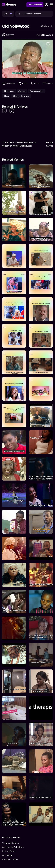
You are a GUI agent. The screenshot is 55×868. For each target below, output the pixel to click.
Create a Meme (35, 5)
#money (22, 91)
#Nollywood (9, 91)
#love (6, 96)
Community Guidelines (13, 847)
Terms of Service (10, 843)
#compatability (36, 91)
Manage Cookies (10, 859)
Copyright (7, 855)
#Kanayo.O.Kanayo (21, 96)
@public (10, 35)
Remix (23, 83)
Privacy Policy (9, 851)
